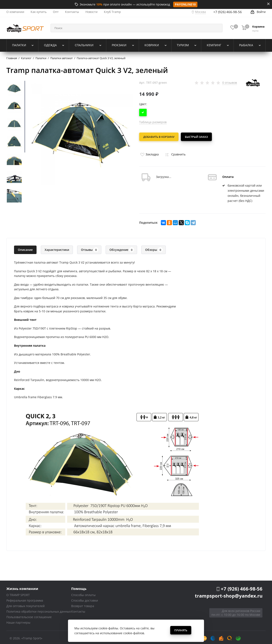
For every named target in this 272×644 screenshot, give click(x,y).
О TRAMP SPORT (18, 593)
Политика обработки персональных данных (39, 610)
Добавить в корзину (159, 137)
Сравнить (175, 152)
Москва (200, 12)
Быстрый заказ (198, 137)
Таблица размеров (153, 122)
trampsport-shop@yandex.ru (229, 594)
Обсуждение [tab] (122, 248)
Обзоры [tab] (154, 248)
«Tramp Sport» (32, 636)
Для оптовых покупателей (25, 604)
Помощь (79, 587)
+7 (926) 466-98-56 (228, 12)
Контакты (78, 610)
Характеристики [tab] (57, 248)
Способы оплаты (83, 593)
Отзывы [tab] (90, 248)
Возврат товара (83, 604)
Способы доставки (85, 599)
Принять (181, 630)
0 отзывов (230, 83)
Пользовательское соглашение (29, 615)
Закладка (149, 152)
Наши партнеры (18, 621)
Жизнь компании (22, 587)
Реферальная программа (25, 599)
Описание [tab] (25, 248)
